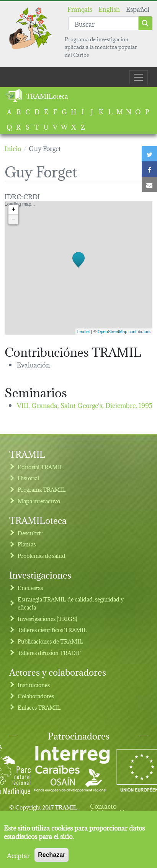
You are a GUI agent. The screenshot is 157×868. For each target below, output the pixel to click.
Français (80, 9)
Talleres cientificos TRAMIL (52, 630)
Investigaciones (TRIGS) (47, 618)
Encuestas (30, 588)
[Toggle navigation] (139, 77)
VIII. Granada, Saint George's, (85, 405)
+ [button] (14, 210)
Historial (28, 478)
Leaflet (84, 332)
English (109, 9)
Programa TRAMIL (42, 489)
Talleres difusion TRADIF (49, 653)
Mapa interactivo (39, 501)
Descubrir (30, 533)
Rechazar (52, 859)
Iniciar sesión (110, 812)
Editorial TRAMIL (41, 467)
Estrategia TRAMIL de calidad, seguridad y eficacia (71, 603)
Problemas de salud (42, 555)
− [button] (14, 219)
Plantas (27, 544)
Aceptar (18, 859)
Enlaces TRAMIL (39, 707)
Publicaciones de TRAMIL (50, 641)
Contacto (103, 806)
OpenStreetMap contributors (124, 332)
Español (138, 9)
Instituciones (34, 685)
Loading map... (78, 268)
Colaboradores (36, 696)
